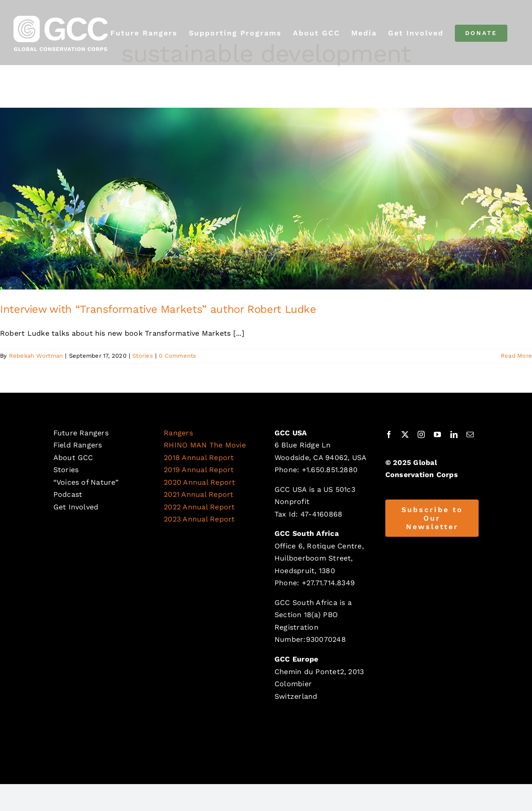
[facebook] (389, 434)
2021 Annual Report (198, 494)
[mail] (470, 434)
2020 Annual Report (199, 482)
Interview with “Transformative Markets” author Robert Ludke (158, 309)
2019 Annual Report (199, 470)
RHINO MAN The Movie (205, 445)
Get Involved (76, 507)
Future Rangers (81, 433)
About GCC (73, 458)
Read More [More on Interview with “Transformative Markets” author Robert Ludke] (516, 356)
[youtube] (437, 434)
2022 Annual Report (199, 507)
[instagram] (421, 434)
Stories (143, 356)
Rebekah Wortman (36, 356)
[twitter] (405, 434)
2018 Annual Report (199, 458)
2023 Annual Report (199, 519)
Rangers (178, 433)
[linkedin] (454, 434)
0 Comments (177, 356)
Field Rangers (78, 445)
